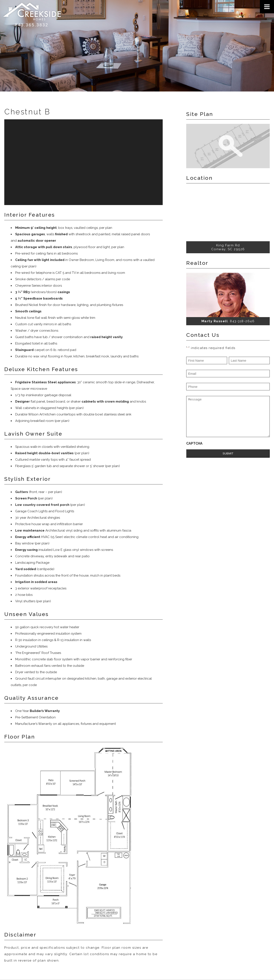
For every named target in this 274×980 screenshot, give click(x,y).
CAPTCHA (194, 443)
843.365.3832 (32, 25)
